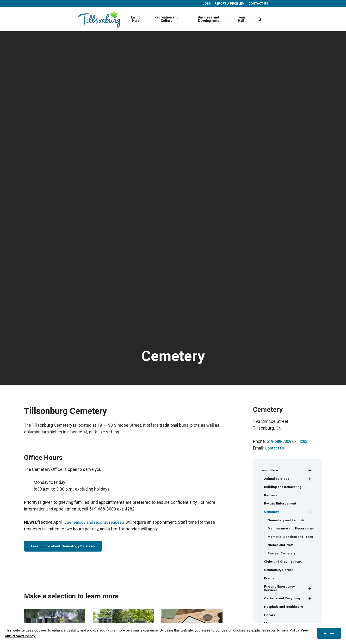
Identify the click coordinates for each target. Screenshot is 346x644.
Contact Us (275, 448)
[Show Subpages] (310, 470)
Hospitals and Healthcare (284, 617)
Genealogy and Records (287, 521)
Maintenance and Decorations (281, 532)
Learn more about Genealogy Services (66, 546)
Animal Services (277, 479)
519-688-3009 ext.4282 (289, 441)
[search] (259, 19)
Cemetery (272, 513)
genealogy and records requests (97, 522)
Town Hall (244, 19)
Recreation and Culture (169, 19)
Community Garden (280, 580)
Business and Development (213, 19)
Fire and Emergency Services (280, 598)
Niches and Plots (281, 554)
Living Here (138, 19)
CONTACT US (258, 3)
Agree (328, 633)
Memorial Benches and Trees (286, 544)
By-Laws (271, 496)
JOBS (206, 3)
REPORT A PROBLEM (229, 3)
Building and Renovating (283, 487)
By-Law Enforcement (281, 504)
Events (269, 588)
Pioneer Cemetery (282, 563)
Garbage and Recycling (282, 609)
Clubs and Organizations (284, 571)
